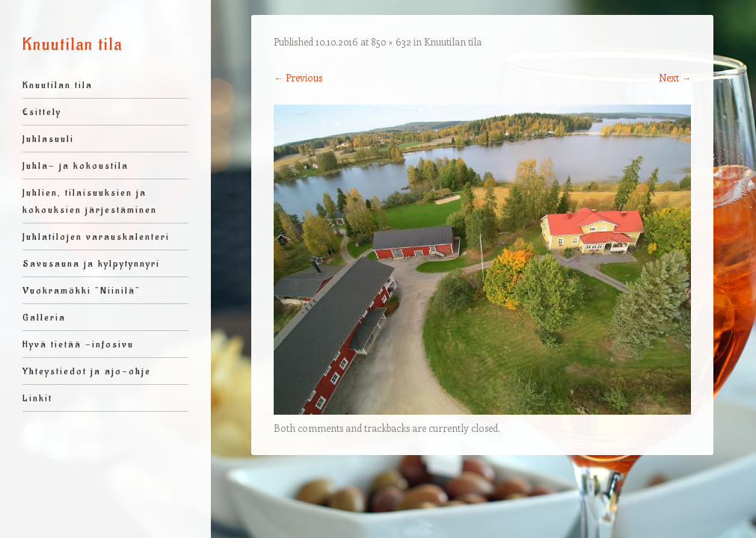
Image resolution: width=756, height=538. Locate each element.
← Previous (298, 77)
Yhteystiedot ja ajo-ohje (87, 371)
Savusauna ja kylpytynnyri (91, 263)
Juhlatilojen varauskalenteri (96, 236)
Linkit (37, 398)
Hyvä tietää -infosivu (78, 344)
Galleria (44, 317)
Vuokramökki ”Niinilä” (82, 290)
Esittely (42, 112)
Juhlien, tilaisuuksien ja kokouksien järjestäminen (90, 201)
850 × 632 (391, 41)
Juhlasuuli (48, 139)
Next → (675, 77)
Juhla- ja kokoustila (76, 166)
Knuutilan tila (73, 45)
